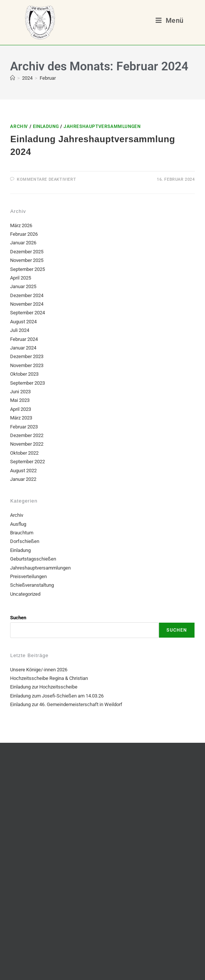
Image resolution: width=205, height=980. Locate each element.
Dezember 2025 (27, 252)
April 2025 (21, 278)
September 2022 (27, 462)
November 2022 (27, 444)
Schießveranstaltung (32, 585)
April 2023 (21, 409)
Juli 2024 (20, 330)
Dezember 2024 (27, 295)
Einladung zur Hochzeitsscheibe (44, 687)
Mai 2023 (20, 400)
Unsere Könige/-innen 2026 (39, 670)
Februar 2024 (24, 339)
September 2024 (27, 313)
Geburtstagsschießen (33, 559)
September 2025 (27, 269)
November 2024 (27, 304)
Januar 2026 (23, 243)
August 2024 (23, 322)
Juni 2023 (20, 392)
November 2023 (27, 365)
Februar (48, 78)
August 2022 (23, 471)
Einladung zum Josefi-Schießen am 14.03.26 (57, 696)
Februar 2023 (24, 427)
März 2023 (21, 418)
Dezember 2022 (27, 435)
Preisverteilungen (28, 576)
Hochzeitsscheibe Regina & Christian (49, 678)
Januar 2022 (23, 479)
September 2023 (27, 383)
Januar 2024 (23, 348)
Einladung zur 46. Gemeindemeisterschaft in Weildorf (66, 704)
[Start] (13, 78)
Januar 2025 (23, 286)
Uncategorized (25, 594)
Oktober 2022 (24, 453)
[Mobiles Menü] (169, 20)
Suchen (18, 618)
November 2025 (27, 260)
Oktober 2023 (24, 374)
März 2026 (21, 225)
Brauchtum (22, 533)
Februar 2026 (24, 234)
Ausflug (18, 524)
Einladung (46, 126)
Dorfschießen (25, 541)
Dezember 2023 (27, 356)
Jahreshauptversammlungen (102, 126)
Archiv (19, 126)
